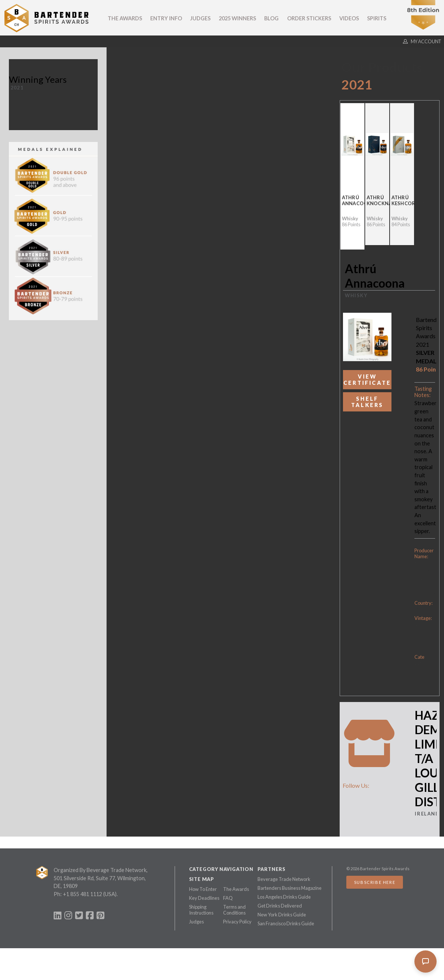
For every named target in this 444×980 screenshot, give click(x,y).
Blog (271, 18)
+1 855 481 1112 (83, 894)
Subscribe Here (375, 882)
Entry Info (166, 18)
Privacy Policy (237, 922)
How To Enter (203, 889)
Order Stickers (309, 18)
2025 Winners (237, 18)
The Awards (125, 18)
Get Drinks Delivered (280, 906)
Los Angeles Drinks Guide (284, 897)
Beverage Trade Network (284, 879)
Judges (200, 18)
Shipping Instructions (201, 910)
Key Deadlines (204, 898)
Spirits (377, 18)
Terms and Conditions (234, 910)
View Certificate (367, 380)
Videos (349, 18)
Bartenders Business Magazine (290, 888)
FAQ (228, 898)
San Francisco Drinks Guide (286, 923)
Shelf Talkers (367, 402)
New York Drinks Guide (282, 915)
